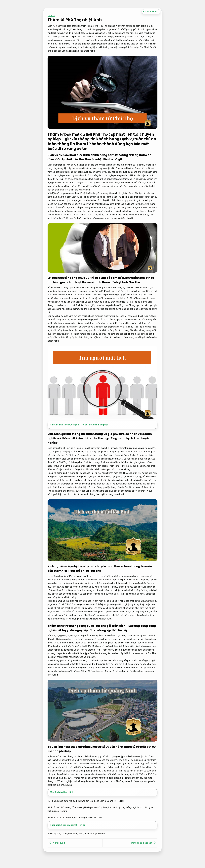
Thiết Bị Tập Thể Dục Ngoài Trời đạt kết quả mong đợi (79, 425)
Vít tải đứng (56, 843)
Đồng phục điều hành (144, 843)
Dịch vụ (52, 16)
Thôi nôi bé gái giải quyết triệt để (68, 825)
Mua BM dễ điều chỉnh (62, 792)
